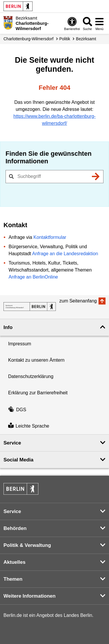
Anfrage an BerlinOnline (33, 277)
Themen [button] (13, 579)
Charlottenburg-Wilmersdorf (28, 39)
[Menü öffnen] (99, 23)
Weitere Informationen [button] (30, 596)
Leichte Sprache (29, 426)
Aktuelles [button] (15, 562)
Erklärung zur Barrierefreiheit (38, 393)
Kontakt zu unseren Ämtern (36, 360)
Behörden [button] (15, 528)
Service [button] (12, 443)
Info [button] (8, 327)
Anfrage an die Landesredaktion (65, 254)
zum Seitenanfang (78, 301)
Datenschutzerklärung (31, 376)
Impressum (20, 344)
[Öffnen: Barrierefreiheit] (72, 23)
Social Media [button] (18, 460)
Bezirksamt (86, 39)
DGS (17, 410)
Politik (65, 39)
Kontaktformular (50, 237)
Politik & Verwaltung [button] (27, 545)
